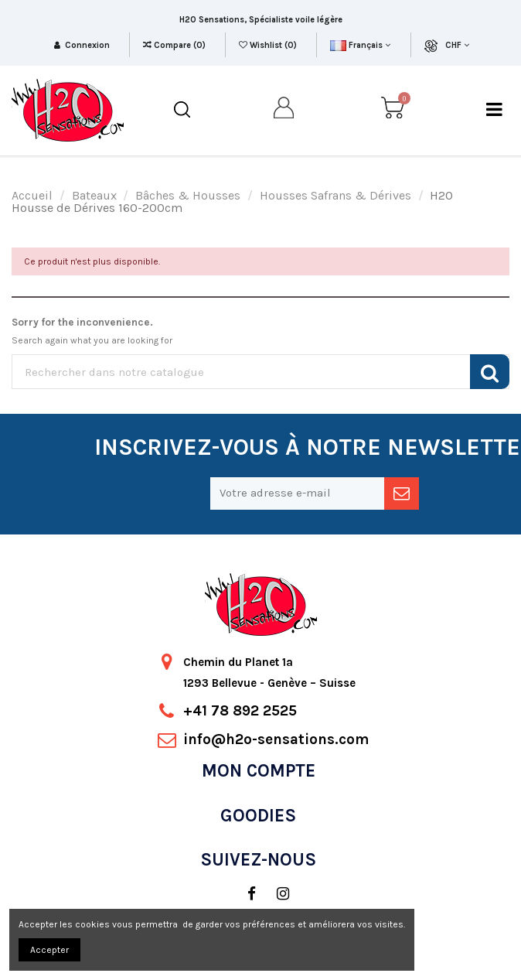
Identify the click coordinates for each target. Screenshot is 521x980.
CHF (457, 45)
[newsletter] (402, 493)
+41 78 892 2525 (240, 711)
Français (360, 45)
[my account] (284, 110)
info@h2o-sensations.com (276, 739)
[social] (244, 894)
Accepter (49, 950)
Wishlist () (269, 45)
